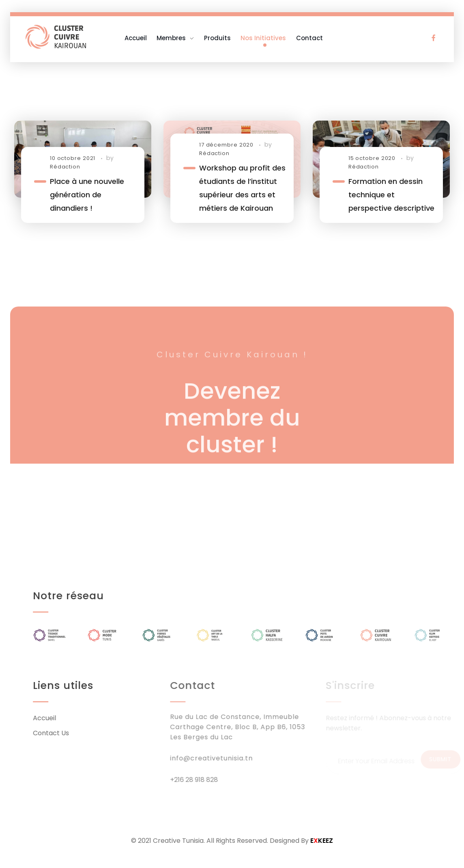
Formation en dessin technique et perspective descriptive (391, 195)
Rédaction (65, 167)
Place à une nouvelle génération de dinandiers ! (87, 195)
